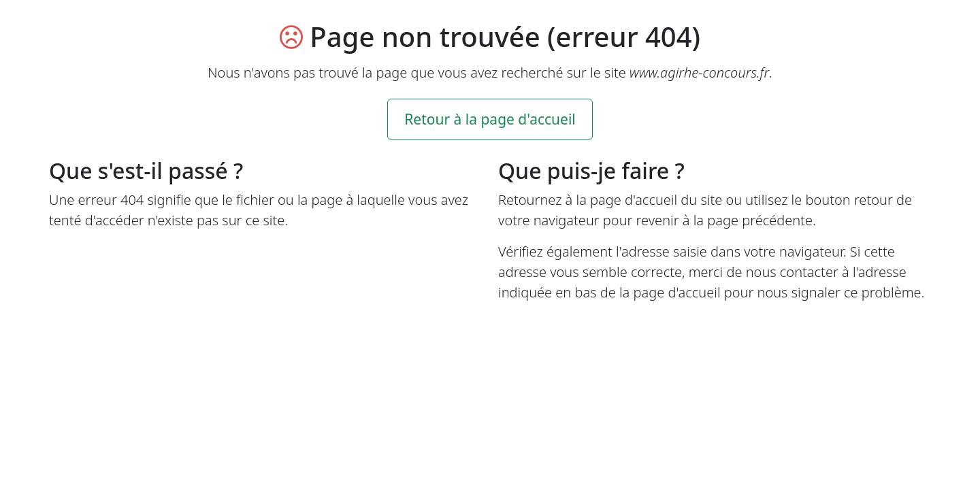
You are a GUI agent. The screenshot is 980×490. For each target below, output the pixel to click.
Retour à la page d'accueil (490, 119)
